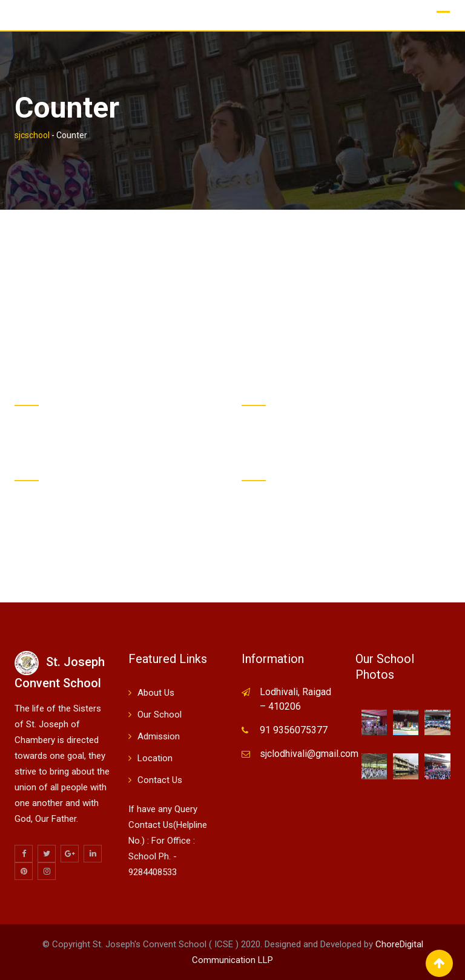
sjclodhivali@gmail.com (309, 754)
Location (155, 758)
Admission (159, 736)
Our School (160, 715)
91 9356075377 (294, 730)
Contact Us (160, 780)
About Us (156, 693)
